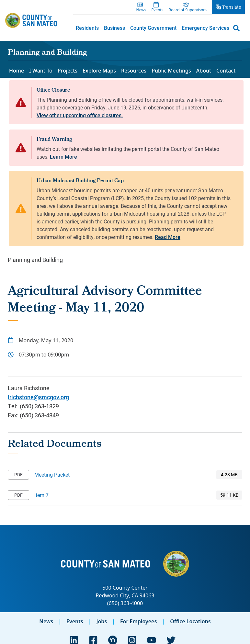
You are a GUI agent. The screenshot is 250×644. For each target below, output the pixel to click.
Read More (168, 237)
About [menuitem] (204, 71)
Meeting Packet (52, 475)
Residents (87, 28)
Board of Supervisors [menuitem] (187, 10)
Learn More (63, 157)
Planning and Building (47, 53)
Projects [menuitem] (68, 71)
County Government (153, 28)
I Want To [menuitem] (41, 71)
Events (75, 621)
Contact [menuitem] (226, 71)
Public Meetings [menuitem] (171, 71)
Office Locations (190, 621)
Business (114, 28)
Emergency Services (205, 28)
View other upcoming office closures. (80, 115)
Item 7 (41, 495)
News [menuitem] (141, 10)
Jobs (102, 621)
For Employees (138, 621)
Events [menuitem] (157, 10)
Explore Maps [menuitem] (99, 71)
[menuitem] (87, 28)
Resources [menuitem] (134, 71)
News (46, 621)
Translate (232, 7)
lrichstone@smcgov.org (38, 397)
